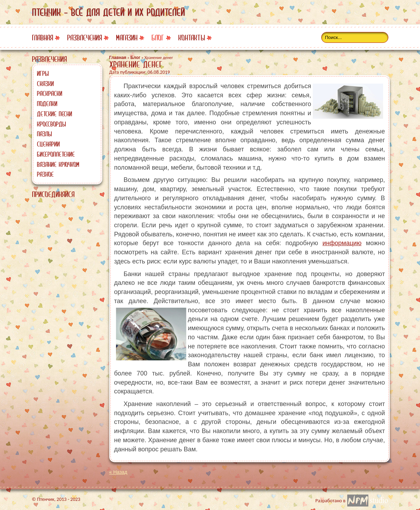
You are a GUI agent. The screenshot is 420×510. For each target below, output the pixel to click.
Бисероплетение (56, 154)
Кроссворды (51, 124)
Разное (45, 174)
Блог (158, 38)
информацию (342, 243)
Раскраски (50, 93)
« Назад (118, 472)
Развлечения (85, 38)
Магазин (127, 38)
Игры (43, 73)
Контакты (192, 38)
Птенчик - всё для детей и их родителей (108, 12)
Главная (43, 38)
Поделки (47, 104)
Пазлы (44, 134)
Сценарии (48, 144)
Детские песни (54, 114)
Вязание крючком (58, 164)
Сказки (45, 84)
